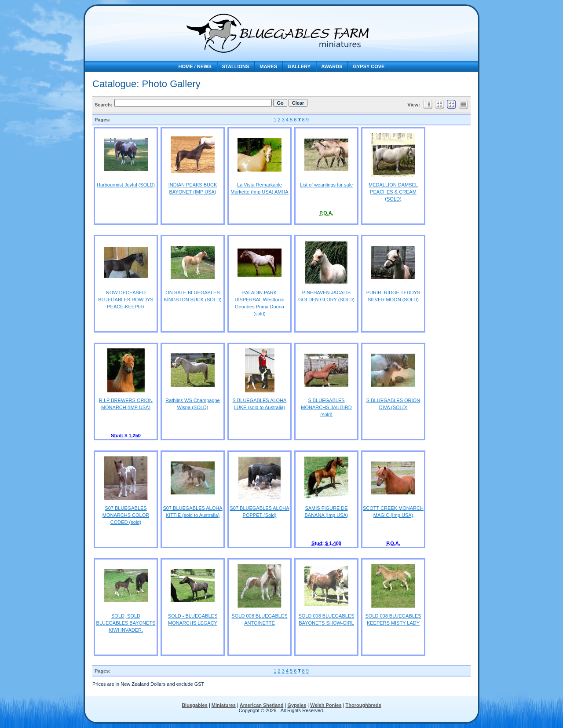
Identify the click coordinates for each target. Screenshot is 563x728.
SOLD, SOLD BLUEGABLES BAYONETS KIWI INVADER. (126, 623)
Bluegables (195, 705)
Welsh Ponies (326, 705)
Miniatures (224, 705)
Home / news (195, 66)
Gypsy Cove (369, 66)
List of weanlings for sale (326, 185)
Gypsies (297, 705)
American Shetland (262, 705)
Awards (332, 66)
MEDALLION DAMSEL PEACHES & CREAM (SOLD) (393, 192)
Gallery (299, 66)
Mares (268, 66)
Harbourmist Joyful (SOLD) (126, 185)
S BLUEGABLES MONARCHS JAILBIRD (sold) (326, 407)
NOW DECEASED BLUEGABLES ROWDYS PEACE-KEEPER (126, 300)
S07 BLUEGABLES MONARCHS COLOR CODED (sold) (126, 515)
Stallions (236, 66)
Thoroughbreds (364, 705)
